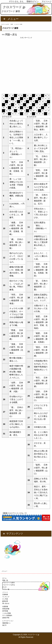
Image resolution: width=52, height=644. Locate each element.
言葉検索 (5, 594)
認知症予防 (6, 618)
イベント (5, 592)
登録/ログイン (33, 1)
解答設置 (5, 601)
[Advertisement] (26, 65)
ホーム (4, 578)
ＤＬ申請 (5, 599)
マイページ (47, 1)
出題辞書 (5, 606)
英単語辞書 (6, 609)
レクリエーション (8, 621)
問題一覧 (5, 580)
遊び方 (4, 625)
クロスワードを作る (9, 585)
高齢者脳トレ (7, 623)
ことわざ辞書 (7, 613)
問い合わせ (6, 603)
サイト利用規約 (7, 615)
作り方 (4, 587)
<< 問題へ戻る (9, 35)
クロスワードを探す (9, 583)
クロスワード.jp (14, 7)
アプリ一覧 (6, 589)
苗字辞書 (5, 611)
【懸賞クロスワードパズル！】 (15, 513)
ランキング (6, 597)
